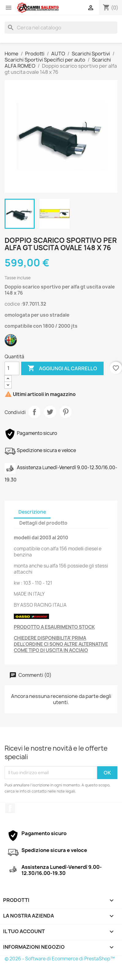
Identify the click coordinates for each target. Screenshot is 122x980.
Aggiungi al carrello (62, 368)
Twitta (50, 412)
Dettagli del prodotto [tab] (43, 523)
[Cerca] (61, 28)
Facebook (10, 808)
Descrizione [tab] (32, 512)
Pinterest (66, 412)
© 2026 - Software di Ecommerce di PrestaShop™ (60, 959)
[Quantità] (12, 368)
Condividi (34, 412)
